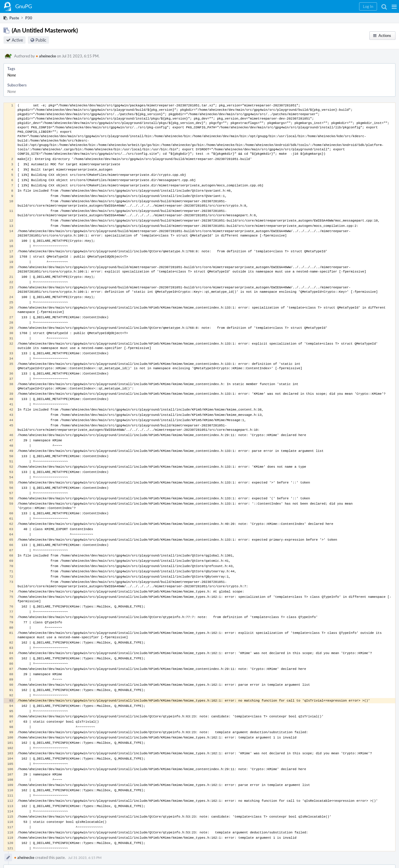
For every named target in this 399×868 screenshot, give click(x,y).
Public (41, 40)
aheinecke (46, 56)
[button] (394, 6)
